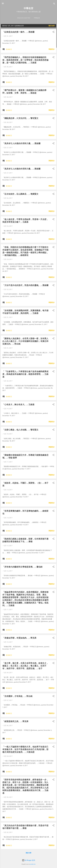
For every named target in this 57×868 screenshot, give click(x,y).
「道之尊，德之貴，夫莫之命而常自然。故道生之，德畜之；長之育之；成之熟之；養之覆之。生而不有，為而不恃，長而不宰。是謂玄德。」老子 (25, 666)
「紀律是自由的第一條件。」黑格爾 (18, 32)
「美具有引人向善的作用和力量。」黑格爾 (21, 143)
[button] (53, 32)
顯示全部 (52, 26)
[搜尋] (54, 4)
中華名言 (28, 8)
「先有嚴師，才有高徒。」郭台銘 (17, 696)
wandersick (33, 864)
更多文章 (28, 853)
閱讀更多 (52, 49)
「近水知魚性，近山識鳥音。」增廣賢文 (20, 194)
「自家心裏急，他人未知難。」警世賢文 (20, 430)
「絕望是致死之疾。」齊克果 (15, 721)
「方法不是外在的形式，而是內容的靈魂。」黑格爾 (25, 285)
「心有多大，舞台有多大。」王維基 (18, 405)
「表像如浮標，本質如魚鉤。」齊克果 (19, 638)
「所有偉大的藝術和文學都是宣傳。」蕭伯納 (22, 567)
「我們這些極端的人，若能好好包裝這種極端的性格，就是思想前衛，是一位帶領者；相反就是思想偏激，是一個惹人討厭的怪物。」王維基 (25, 60)
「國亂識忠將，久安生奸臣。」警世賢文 (20, 118)
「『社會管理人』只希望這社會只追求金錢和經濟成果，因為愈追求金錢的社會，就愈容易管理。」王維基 (25, 374)
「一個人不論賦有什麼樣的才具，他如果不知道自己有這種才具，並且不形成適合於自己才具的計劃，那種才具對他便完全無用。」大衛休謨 (25, 749)
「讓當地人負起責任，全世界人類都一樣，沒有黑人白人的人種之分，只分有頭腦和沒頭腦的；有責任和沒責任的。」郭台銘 (25, 341)
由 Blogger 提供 (29, 860)
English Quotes (24, 18)
